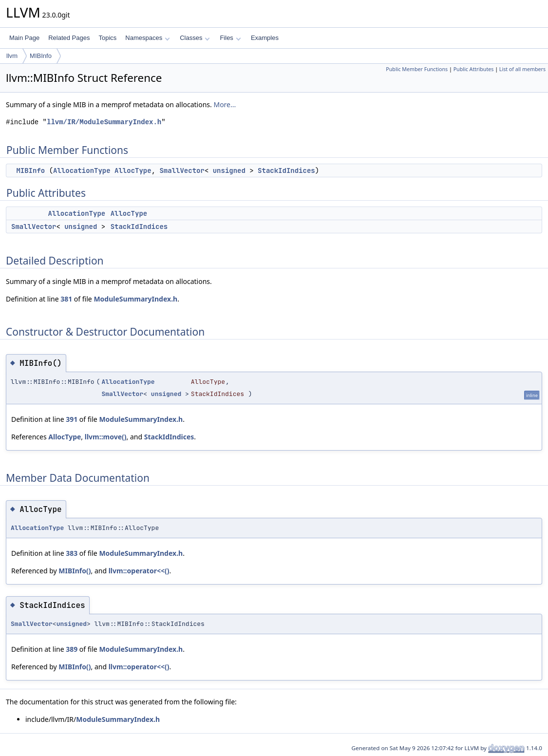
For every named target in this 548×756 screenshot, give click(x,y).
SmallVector (182, 170)
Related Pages (69, 38)
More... (225, 104)
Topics (107, 38)
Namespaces (147, 38)
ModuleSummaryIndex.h (135, 299)
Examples (265, 38)
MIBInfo (41, 56)
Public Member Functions (417, 69)
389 (72, 649)
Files (230, 38)
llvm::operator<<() (139, 571)
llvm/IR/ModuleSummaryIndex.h (104, 122)
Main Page (24, 38)
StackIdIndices (286, 170)
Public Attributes (474, 69)
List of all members (522, 69)
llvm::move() (106, 437)
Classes (195, 38)
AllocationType (82, 170)
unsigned (229, 170)
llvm (12, 56)
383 (72, 553)
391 (72, 419)
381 (66, 299)
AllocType (133, 170)
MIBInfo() (75, 571)
